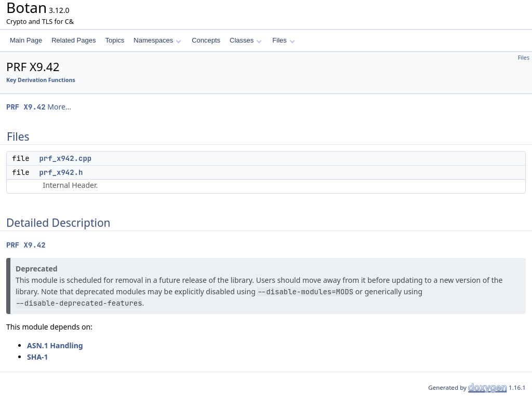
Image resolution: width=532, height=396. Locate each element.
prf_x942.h (61, 172)
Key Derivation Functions (41, 80)
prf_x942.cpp (65, 158)
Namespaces (157, 40)
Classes (246, 40)
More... (59, 107)
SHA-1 (38, 357)
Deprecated (37, 269)
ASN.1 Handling (55, 345)
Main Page (26, 40)
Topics (115, 40)
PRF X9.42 (26, 107)
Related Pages (74, 40)
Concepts (206, 40)
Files (283, 40)
